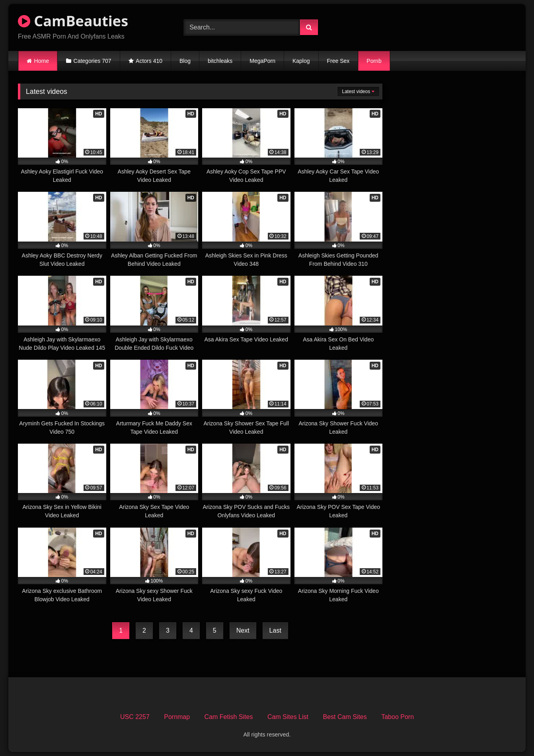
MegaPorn (262, 61)
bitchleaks (220, 61)
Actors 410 (149, 61)
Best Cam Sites (345, 717)
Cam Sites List (288, 717)
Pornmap (177, 717)
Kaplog (301, 61)
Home (42, 61)
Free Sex (338, 61)
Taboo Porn (398, 717)
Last (275, 630)
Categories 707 (93, 61)
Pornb (374, 61)
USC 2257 (135, 717)
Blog (185, 61)
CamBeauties (73, 21)
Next (243, 630)
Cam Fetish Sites (229, 717)
